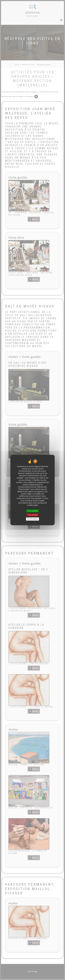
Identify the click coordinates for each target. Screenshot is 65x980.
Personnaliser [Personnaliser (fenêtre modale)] (33, 519)
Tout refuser (33, 515)
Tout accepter (33, 511)
